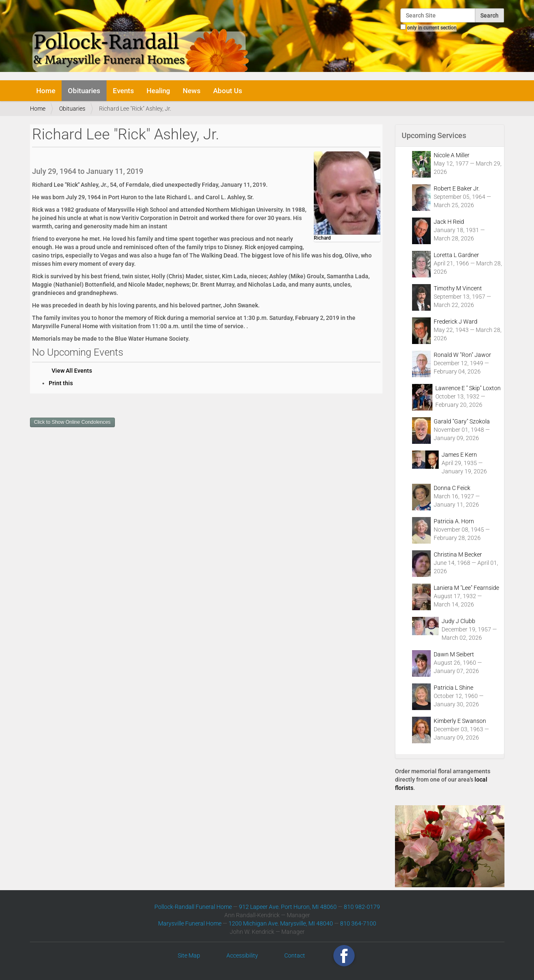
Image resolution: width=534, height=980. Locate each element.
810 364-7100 (358, 923)
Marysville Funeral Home (190, 923)
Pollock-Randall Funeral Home (193, 907)
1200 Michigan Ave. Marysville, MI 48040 (281, 923)
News (192, 91)
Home (46, 91)
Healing (158, 91)
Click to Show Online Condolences (72, 422)
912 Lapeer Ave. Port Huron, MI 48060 (288, 907)
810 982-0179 (362, 907)
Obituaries (84, 91)
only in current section (432, 28)
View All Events (72, 371)
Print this (61, 383)
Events (123, 91)
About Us (228, 91)
